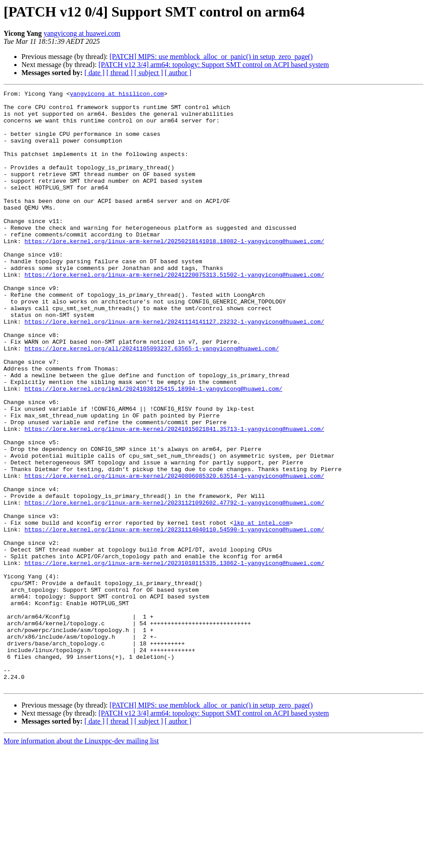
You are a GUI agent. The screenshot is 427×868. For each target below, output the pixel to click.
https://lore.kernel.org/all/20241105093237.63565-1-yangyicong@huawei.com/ (152, 400)
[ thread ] (119, 73)
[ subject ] (149, 73)
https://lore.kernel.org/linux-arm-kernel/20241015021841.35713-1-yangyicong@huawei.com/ (174, 497)
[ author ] (178, 73)
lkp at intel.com (262, 610)
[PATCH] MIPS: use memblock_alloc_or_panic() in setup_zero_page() (211, 57)
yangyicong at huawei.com (82, 33)
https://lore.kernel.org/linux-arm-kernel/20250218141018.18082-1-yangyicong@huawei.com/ (174, 272)
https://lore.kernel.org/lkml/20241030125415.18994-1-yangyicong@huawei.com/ (153, 449)
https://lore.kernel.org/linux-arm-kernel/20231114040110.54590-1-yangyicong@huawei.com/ (174, 618)
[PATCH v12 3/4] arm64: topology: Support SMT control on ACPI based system (213, 65)
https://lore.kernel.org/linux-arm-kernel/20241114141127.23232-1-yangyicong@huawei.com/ (174, 368)
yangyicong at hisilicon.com (117, 95)
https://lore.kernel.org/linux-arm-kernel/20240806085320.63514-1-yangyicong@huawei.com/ (174, 553)
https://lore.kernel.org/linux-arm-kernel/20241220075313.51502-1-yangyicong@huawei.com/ (174, 312)
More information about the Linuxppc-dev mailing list (81, 860)
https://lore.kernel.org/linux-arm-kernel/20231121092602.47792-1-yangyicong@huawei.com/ (174, 586)
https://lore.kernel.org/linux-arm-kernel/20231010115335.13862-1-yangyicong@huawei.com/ (174, 658)
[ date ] (94, 73)
